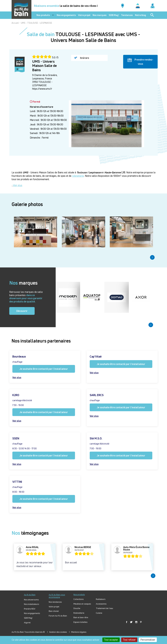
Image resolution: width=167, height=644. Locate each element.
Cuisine (99, 613)
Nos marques (100, 15)
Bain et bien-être (81, 617)
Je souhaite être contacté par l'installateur (44, 369)
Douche (77, 608)
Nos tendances (55, 602)
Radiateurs (101, 599)
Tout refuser (129, 640)
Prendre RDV (30, 609)
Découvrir (22, 311)
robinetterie (78, 176)
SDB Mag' (114, 15)
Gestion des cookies (58, 632)
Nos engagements (66, 15)
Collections (78, 599)
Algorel (27, 623)
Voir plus (18, 185)
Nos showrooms (31, 600)
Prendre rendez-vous (140, 62)
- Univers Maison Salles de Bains (43, 172)
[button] (152, 257)
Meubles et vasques (82, 604)
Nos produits (43, 15)
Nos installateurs (31, 604)
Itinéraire (82, 58)
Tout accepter (111, 640)
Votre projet (84, 15)
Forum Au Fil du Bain (58, 616)
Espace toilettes (80, 622)
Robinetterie (79, 613)
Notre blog (140, 15)
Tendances (127, 15)
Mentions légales (79, 632)
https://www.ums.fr (42, 89)
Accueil (15, 23)
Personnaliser (148, 640)
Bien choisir (54, 611)
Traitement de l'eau (104, 608)
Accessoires (101, 604)
